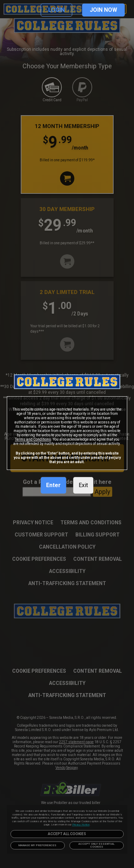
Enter (53, 485)
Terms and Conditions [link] (33, 439)
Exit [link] (83, 485)
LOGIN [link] (56, 10)
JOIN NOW (103, 10)
